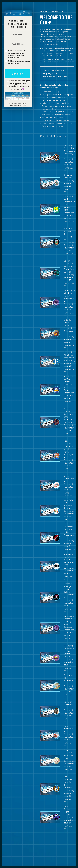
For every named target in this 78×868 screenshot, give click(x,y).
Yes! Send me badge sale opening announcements (19, 62)
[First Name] (18, 34)
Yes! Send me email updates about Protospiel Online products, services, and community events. (17, 54)
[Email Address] (18, 44)
